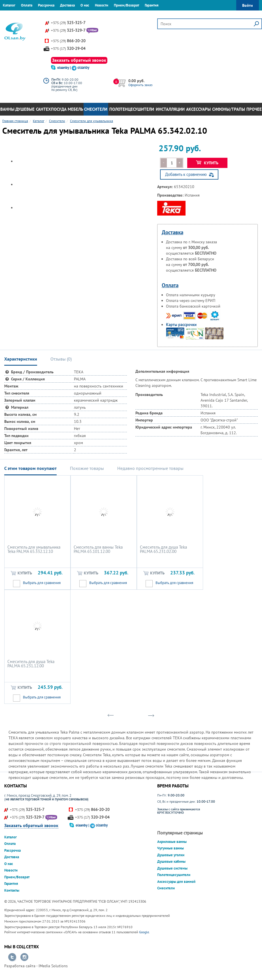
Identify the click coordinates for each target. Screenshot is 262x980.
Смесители (96, 109)
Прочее (254, 109)
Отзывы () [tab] (61, 359)
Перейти (12, 957)
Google (144, 932)
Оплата (27, 5)
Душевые (25, 109)
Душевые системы (172, 868)
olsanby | (64, 68)
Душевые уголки (171, 855)
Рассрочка (46, 5)
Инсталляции (170, 109)
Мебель (75, 109)
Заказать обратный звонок (79, 60)
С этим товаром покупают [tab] (30, 468)
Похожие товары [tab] (87, 468)
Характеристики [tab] (21, 359)
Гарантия (152, 5)
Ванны (7, 109)
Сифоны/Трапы (229, 109)
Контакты (10, 15)
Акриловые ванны (172, 842)
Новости (102, 5)
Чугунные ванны (171, 848)
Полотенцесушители (132, 109)
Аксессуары (198, 109)
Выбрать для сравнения (42, 583)
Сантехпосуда (51, 109)
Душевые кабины (171, 861)
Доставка (67, 5)
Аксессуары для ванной (176, 882)
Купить (207, 163)
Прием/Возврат (126, 5)
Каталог (9, 5)
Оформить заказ (140, 85)
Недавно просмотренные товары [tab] (150, 468)
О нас (85, 5)
